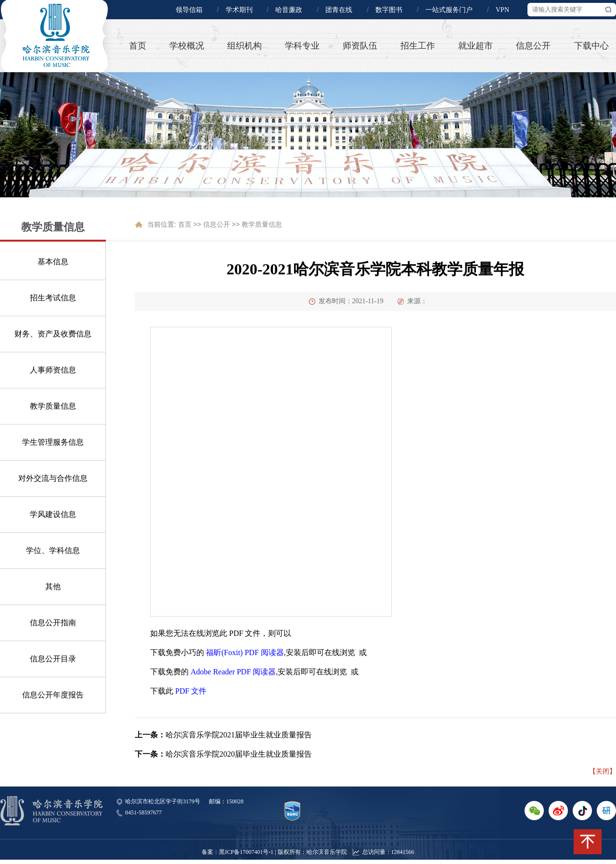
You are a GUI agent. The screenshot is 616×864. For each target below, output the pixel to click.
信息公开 (533, 46)
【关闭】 (603, 771)
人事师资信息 (53, 370)
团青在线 (339, 10)
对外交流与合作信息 (53, 478)
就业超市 (475, 46)
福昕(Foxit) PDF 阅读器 (245, 652)
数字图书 (389, 10)
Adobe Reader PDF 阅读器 (233, 672)
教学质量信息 (53, 406)
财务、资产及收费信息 (53, 334)
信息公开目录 (53, 659)
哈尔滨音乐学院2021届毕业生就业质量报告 (239, 735)
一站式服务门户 (449, 10)
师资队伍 (360, 46)
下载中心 (591, 46)
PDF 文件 (191, 691)
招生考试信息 (53, 298)
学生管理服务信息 (53, 442)
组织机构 (244, 46)
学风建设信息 (53, 514)
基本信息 (53, 262)
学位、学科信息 (53, 550)
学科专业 (302, 46)
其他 (53, 587)
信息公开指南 (53, 623)
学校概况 (187, 46)
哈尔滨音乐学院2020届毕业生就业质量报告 (239, 754)
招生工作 (418, 46)
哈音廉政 (289, 10)
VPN (502, 10)
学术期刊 (239, 10)
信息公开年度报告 (53, 695)
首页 (138, 46)
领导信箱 (189, 10)
